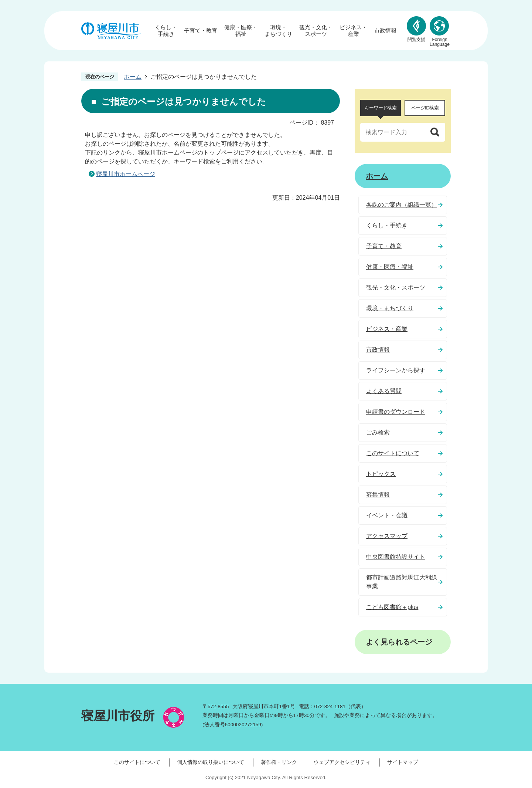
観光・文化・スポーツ (316, 31)
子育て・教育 (201, 31)
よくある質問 (384, 391)
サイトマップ (403, 762)
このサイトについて (393, 453)
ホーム (133, 77)
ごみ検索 (378, 432)
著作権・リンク (279, 762)
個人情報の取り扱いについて (211, 762)
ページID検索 (425, 108)
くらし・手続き (166, 31)
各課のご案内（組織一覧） (402, 205)
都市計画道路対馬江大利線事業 (402, 582)
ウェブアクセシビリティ (342, 762)
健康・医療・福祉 (241, 31)
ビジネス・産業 (353, 31)
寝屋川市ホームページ (126, 174)
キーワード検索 (381, 108)
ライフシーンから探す (396, 370)
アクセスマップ (387, 536)
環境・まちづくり (278, 31)
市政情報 (385, 31)
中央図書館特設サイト (396, 557)
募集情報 (378, 495)
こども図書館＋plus (392, 607)
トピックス (381, 474)
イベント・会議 (387, 515)
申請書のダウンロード (396, 412)
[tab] (381, 108)
